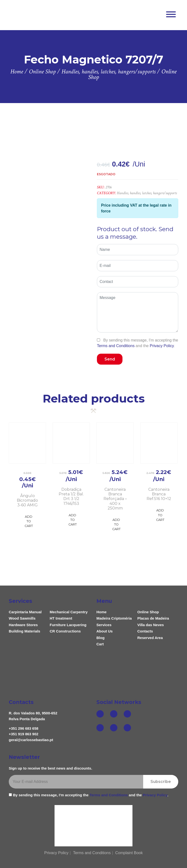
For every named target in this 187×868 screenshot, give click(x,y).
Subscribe (161, 782)
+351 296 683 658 (23, 728)
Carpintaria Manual (25, 612)
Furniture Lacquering (68, 625)
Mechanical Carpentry (69, 612)
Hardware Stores (23, 625)
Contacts (145, 631)
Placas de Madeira (153, 618)
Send (110, 359)
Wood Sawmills (22, 618)
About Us (105, 631)
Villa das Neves (151, 625)
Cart (100, 644)
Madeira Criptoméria (114, 618)
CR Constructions (65, 631)
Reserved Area (150, 638)
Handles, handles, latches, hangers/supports (147, 193)
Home (102, 612)
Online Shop (148, 612)
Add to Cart (29, 521)
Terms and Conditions (116, 346)
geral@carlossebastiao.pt (31, 740)
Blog (100, 638)
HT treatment (61, 618)
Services (104, 625)
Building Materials (24, 631)
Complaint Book (129, 853)
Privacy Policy (162, 346)
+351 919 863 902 (23, 734)
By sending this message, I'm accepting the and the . (138, 343)
